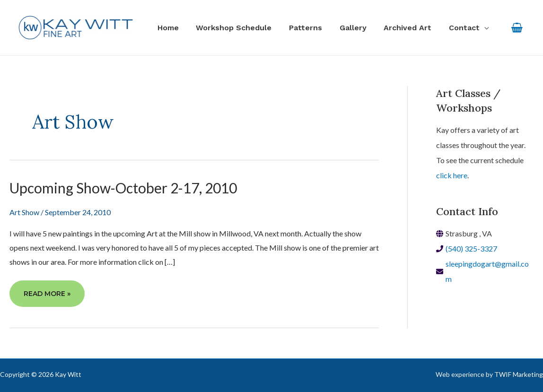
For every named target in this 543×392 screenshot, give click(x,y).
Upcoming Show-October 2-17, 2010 (123, 188)
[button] (470, 28)
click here (452, 175)
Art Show (24, 212)
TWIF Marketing (519, 374)
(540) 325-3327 (471, 248)
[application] (485, 28)
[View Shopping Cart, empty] (517, 28)
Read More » (47, 297)
